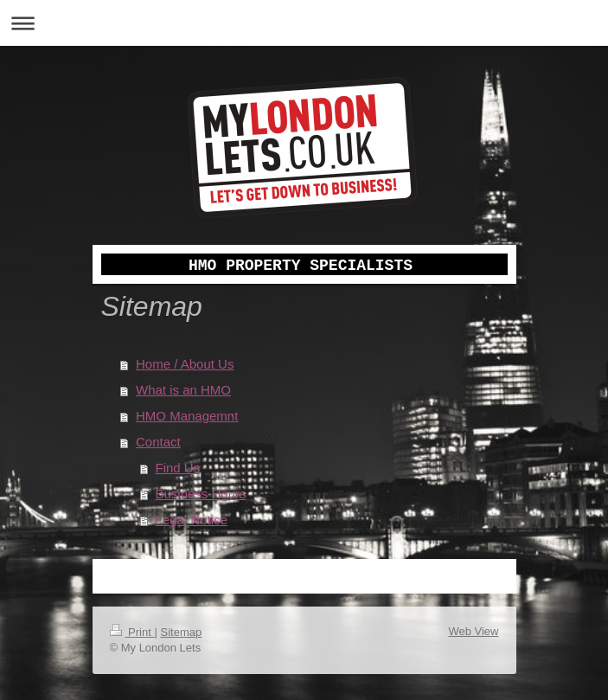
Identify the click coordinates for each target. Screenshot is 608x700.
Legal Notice (192, 520)
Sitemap (181, 632)
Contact (158, 442)
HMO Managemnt (187, 416)
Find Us (178, 468)
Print (132, 632)
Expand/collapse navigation (304, 23)
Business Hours (201, 494)
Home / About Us (185, 364)
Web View (473, 631)
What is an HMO (183, 390)
